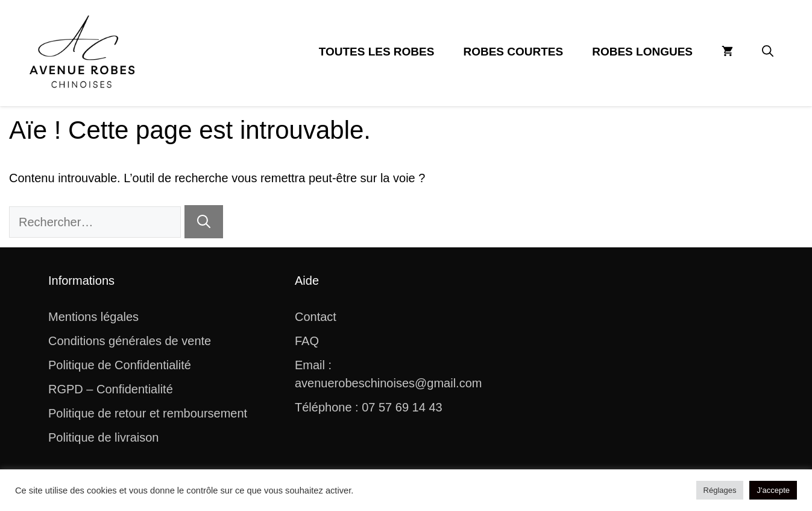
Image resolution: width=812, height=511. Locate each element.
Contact (316, 317)
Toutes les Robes (377, 52)
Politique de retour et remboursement (148, 413)
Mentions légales (93, 317)
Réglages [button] (720, 490)
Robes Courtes (513, 52)
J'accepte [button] (773, 490)
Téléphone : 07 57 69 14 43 (369, 407)
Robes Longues (642, 52)
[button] (768, 52)
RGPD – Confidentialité (111, 389)
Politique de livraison (103, 437)
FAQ (307, 341)
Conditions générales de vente (130, 341)
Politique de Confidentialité (120, 365)
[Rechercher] (204, 222)
